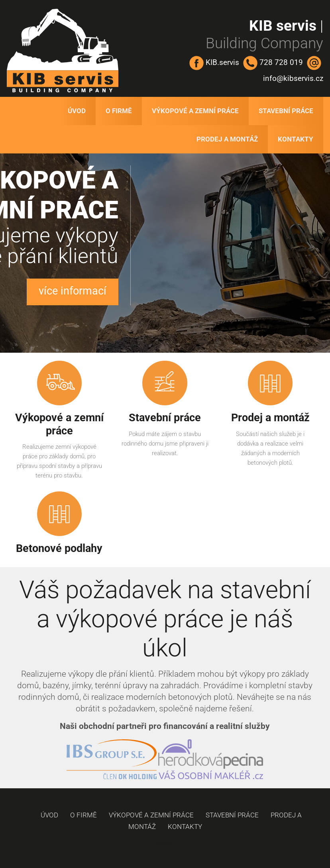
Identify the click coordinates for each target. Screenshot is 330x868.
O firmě (119, 111)
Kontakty (296, 139)
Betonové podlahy (59, 548)
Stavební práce (286, 111)
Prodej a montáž (227, 139)
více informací (73, 291)
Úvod (77, 111)
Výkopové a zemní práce (195, 111)
